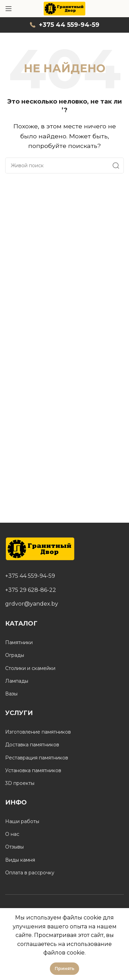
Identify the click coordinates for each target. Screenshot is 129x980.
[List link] (64, 576)
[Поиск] (64, 166)
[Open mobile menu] (9, 9)
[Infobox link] (65, 25)
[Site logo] (64, 8)
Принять (64, 968)
